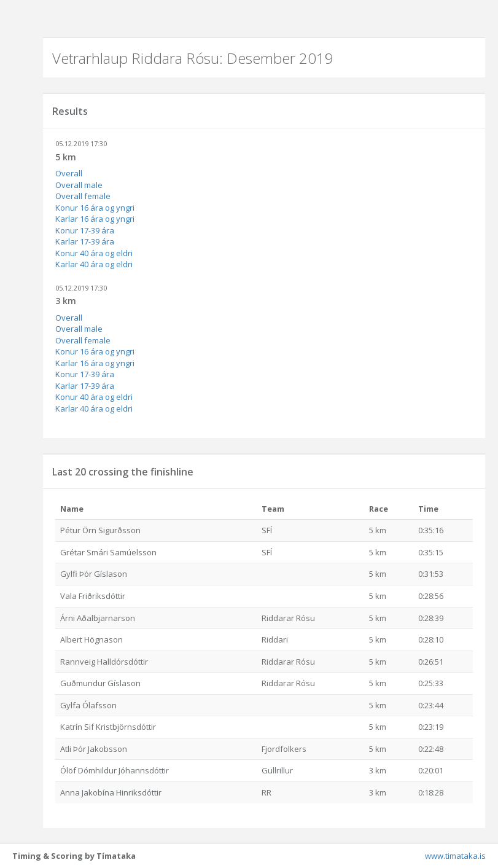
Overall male (79, 185)
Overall (69, 173)
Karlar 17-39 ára (85, 241)
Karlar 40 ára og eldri (94, 264)
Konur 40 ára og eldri (94, 253)
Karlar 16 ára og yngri (95, 219)
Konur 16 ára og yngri (95, 208)
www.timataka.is (455, 856)
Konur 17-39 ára (85, 230)
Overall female (83, 196)
